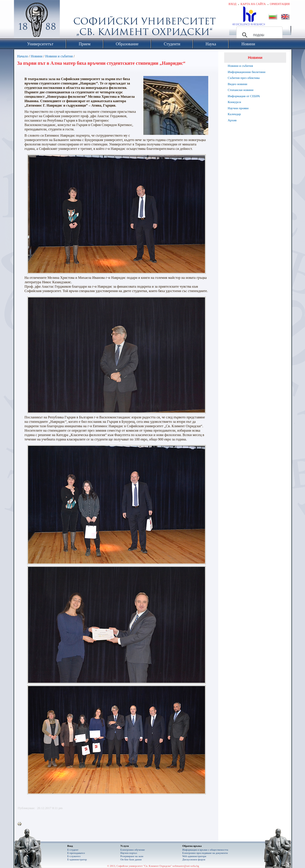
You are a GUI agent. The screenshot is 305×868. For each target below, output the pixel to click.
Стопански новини (241, 90)
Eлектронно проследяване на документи (205, 853)
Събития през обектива (244, 78)
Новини (37, 56)
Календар (234, 114)
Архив (232, 120)
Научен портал (129, 853)
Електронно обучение (133, 850)
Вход (233, 4)
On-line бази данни (131, 859)
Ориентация (280, 4)
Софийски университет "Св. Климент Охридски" (70, 21)
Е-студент (73, 850)
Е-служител (74, 856)
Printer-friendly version (21, 824)
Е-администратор (77, 859)
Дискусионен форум (194, 859)
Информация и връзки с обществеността (205, 850)
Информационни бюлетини (247, 72)
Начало (23, 56)
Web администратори (194, 856)
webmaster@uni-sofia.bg (186, 866)
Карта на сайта (253, 4)
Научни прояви (238, 108)
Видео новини (237, 84)
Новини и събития (59, 56)
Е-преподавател (76, 853)
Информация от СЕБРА (244, 96)
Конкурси (234, 102)
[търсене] (259, 35)
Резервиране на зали (132, 856)
